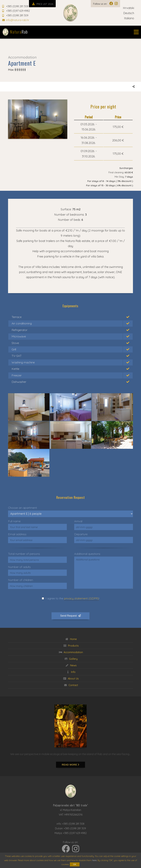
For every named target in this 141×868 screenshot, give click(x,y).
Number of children (21, 580)
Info (70, 672)
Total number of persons (24, 554)
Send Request (70, 616)
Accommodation (70, 652)
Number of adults (19, 567)
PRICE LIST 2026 (42, 4)
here (94, 860)
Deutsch (131, 13)
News (71, 665)
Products (71, 646)
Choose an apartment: (23, 508)
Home (71, 639)
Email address (17, 534)
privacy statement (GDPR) (81, 598)
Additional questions (87, 554)
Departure (81, 534)
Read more (70, 765)
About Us (70, 679)
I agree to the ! (72, 599)
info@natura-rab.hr (16, 20)
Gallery (71, 659)
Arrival (78, 521)
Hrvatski (131, 8)
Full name (14, 521)
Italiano (131, 18)
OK (75, 864)
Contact (71, 685)
